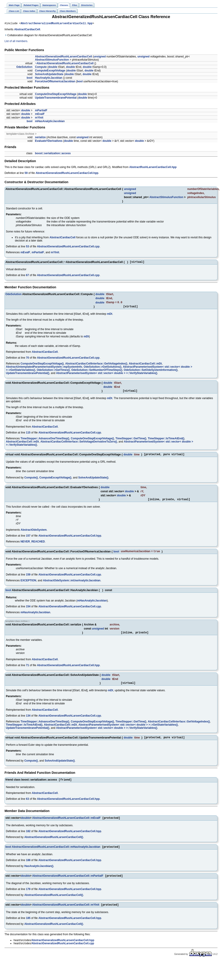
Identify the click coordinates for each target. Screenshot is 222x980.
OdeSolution (24, 68)
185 (28, 927)
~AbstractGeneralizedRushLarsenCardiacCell (64, 64)
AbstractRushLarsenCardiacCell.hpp (153, 168)
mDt (110, 316)
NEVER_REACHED (33, 546)
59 (26, 174)
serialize (40, 138)
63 (27, 806)
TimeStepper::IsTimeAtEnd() (166, 442)
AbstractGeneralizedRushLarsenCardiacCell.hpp (57, 24)
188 (28, 869)
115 (28, 436)
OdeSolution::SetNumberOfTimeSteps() (97, 372)
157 (28, 540)
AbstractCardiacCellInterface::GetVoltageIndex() (96, 366)
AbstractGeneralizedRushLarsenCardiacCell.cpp (68, 247)
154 (28, 611)
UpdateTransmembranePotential (56, 98)
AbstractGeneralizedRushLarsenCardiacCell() (54, 845)
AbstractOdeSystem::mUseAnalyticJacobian (72, 585)
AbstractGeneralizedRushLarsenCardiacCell (64, 57)
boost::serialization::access (53, 154)
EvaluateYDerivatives (49, 142)
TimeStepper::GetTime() (131, 442)
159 (28, 580)
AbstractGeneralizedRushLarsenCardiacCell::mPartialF (68, 885)
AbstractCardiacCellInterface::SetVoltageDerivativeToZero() (79, 445)
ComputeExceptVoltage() (55, 481)
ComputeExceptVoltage (50, 71)
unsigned (100, 57)
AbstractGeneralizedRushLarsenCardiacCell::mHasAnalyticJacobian (56, 855)
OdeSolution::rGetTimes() (53, 372)
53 (27, 247)
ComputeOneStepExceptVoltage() (42, 366)
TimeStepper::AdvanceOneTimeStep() (45, 442)
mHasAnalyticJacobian (50, 122)
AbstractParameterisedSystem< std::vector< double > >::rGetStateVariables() (128, 731)
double (53, 68)
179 (28, 898)
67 (27, 277)
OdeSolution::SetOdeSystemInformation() (151, 372)
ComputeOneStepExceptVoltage (56, 95)
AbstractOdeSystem (34, 534)
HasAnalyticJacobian (49, 78)
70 (27, 360)
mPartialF (41, 111)
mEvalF (40, 115)
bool (30, 78)
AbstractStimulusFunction (52, 60)
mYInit (39, 118)
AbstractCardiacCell (27, 30)
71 (27, 671)
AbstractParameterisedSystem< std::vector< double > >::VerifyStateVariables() (107, 376)
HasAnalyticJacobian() (39, 874)
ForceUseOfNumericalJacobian (55, 82)
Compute (41, 68)
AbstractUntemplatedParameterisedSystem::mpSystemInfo (44, 369)
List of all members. (16, 42)
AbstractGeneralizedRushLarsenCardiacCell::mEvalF (66, 826)
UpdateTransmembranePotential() (28, 376)
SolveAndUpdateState (49, 75)
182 (28, 839)
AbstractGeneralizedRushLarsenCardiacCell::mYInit (66, 914)
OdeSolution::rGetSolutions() (103, 369)
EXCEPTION (28, 585)
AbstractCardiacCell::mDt (145, 366)
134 (28, 722)
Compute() (31, 481)
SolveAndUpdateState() (93, 481)
